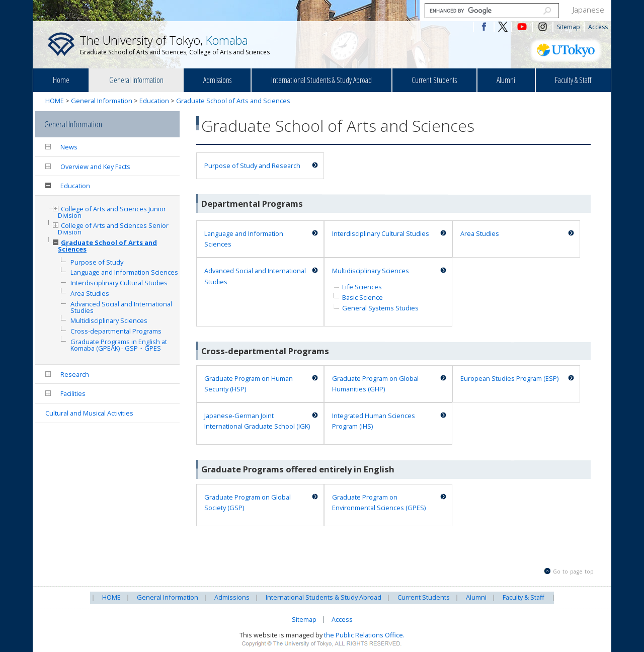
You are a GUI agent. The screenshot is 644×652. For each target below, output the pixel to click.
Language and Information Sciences (244, 239)
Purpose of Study (97, 262)
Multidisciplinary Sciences (371, 271)
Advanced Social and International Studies (255, 276)
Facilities (73, 393)
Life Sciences (362, 287)
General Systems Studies (380, 308)
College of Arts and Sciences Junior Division (112, 212)
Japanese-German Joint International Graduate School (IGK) (257, 421)
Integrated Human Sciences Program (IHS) (374, 421)
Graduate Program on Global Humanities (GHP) (375, 384)
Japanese (588, 10)
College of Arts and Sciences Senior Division (113, 229)
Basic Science (363, 297)
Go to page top (573, 572)
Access (598, 27)
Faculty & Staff (573, 80)
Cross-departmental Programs (116, 331)
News (69, 147)
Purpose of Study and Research (252, 166)
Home (61, 80)
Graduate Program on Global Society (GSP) (248, 502)
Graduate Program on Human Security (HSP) (249, 384)
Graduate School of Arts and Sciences (233, 101)
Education (154, 101)
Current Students (434, 80)
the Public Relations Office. (364, 635)
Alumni (506, 80)
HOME (55, 101)
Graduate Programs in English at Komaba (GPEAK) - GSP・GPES (119, 345)
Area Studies (480, 233)
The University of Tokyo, (175, 44)
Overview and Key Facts (95, 167)
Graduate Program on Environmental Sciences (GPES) (379, 502)
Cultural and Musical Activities (89, 413)
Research (75, 374)
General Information (136, 80)
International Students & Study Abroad (321, 80)
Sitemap (569, 27)
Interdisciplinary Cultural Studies (381, 233)
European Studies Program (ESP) (509, 378)
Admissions (217, 80)
